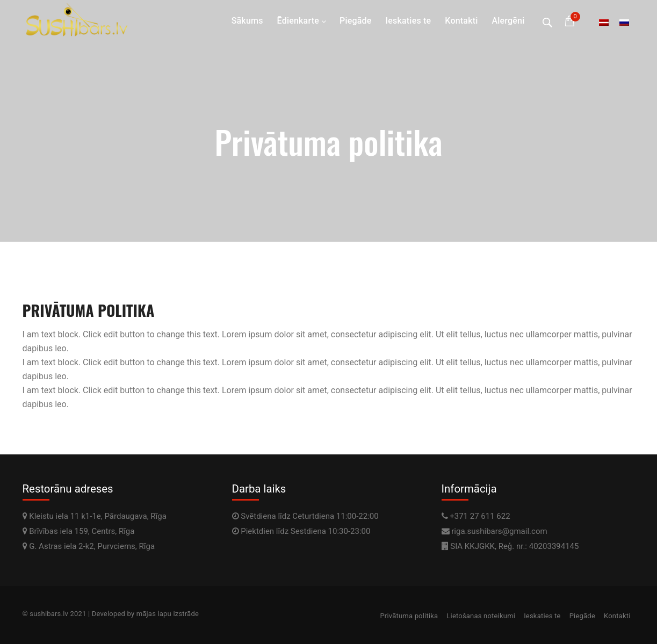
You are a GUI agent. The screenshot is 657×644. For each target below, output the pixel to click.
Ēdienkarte (298, 21)
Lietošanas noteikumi (481, 616)
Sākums (247, 21)
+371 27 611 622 (480, 516)
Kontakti (461, 21)
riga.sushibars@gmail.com (499, 531)
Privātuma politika (409, 616)
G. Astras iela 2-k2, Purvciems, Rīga (89, 546)
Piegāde (356, 21)
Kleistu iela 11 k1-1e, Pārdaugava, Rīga (95, 516)
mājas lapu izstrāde (168, 614)
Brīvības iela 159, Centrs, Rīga (79, 531)
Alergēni (508, 21)
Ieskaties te (409, 21)
